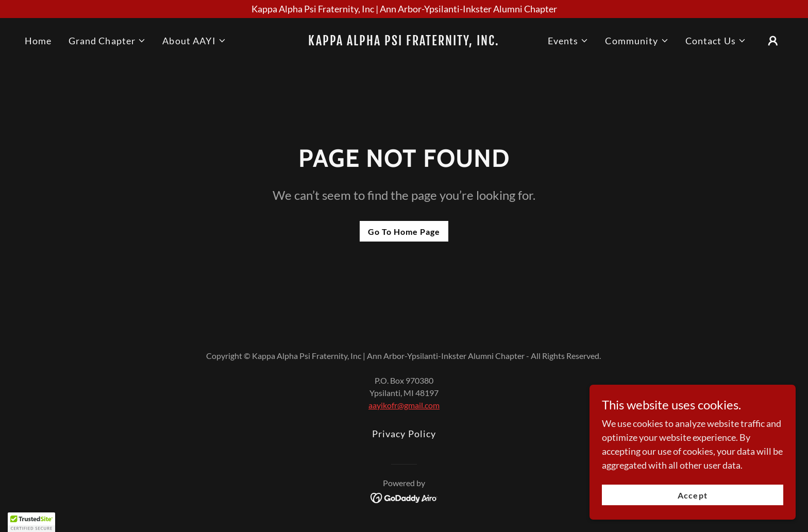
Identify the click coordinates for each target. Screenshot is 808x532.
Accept (692, 495)
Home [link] (38, 41)
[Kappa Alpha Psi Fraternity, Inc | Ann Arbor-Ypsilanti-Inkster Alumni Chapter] (404, 9)
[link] (404, 42)
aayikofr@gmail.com (404, 405)
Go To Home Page (404, 231)
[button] (107, 41)
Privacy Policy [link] (404, 434)
